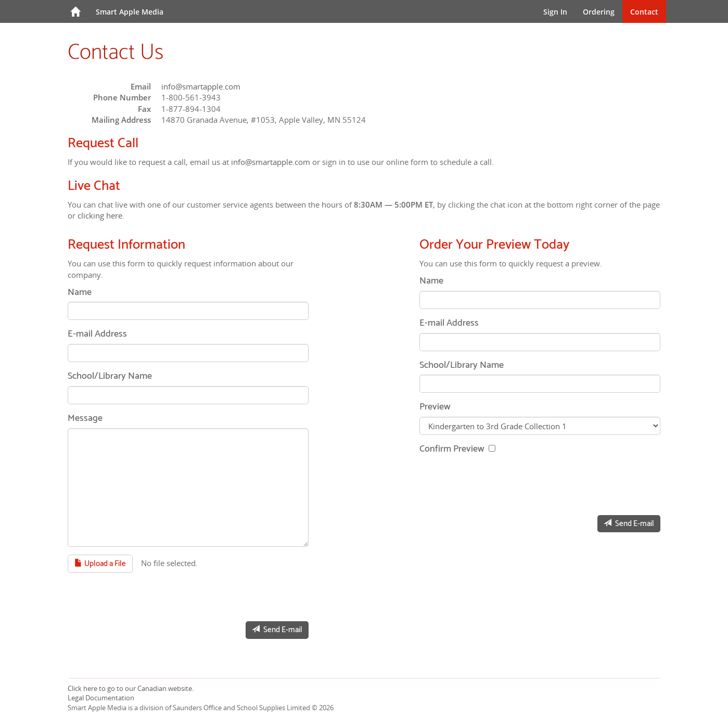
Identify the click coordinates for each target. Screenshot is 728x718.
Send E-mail (277, 630)
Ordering (599, 12)
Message (85, 419)
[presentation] (147, 593)
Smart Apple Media (130, 12)
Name (80, 293)
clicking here (100, 215)
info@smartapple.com (201, 86)
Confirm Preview (453, 450)
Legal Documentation (101, 698)
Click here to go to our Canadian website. (131, 688)
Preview (435, 407)
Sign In (555, 12)
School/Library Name (110, 377)
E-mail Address (97, 335)
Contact (644, 12)
